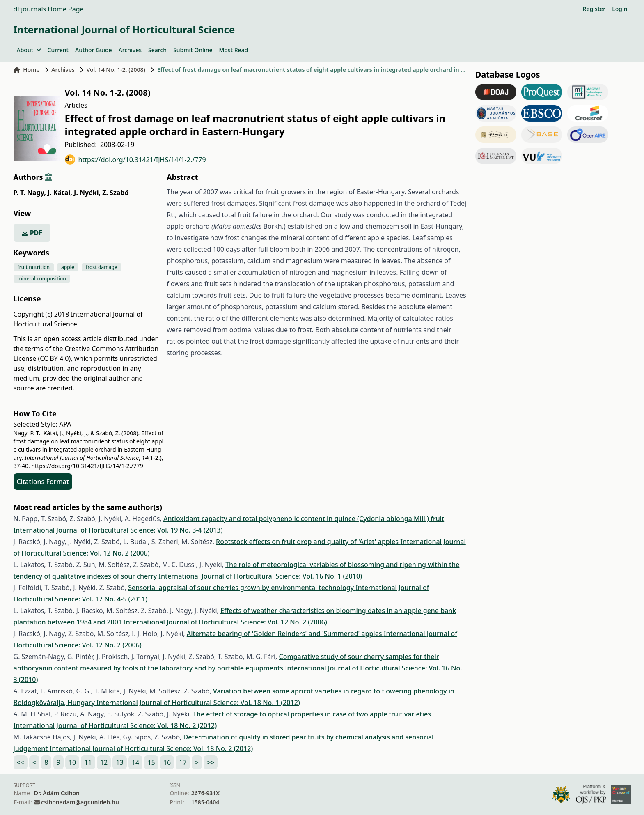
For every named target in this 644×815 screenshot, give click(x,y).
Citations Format (43, 482)
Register (594, 9)
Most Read (233, 50)
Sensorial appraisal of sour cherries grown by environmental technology (242, 588)
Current (58, 50)
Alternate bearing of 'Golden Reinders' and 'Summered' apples (285, 634)
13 (119, 762)
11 (88, 762)
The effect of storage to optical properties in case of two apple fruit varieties (312, 714)
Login (620, 9)
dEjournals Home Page (49, 9)
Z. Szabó (115, 193)
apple (68, 267)
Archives (130, 50)
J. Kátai (60, 193)
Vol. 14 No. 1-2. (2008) (116, 70)
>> (211, 762)
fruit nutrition (34, 267)
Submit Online (193, 50)
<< (21, 762)
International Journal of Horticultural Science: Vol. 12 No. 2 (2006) (225, 622)
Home (27, 70)
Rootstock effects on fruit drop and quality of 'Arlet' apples (308, 542)
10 (72, 762)
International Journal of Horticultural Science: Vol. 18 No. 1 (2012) (198, 703)
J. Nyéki (87, 193)
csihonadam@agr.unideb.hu (80, 802)
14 (135, 762)
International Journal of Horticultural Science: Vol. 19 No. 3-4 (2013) (118, 530)
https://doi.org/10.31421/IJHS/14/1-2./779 (135, 160)
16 (167, 762)
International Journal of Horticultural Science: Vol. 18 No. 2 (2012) (115, 725)
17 (183, 762)
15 (151, 762)
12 (104, 762)
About (29, 50)
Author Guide (94, 50)
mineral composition (42, 279)
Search (157, 50)
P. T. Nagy (30, 193)
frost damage (102, 267)
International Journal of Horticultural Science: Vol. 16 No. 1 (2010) (260, 576)
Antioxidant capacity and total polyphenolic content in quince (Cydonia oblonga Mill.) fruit (304, 519)
